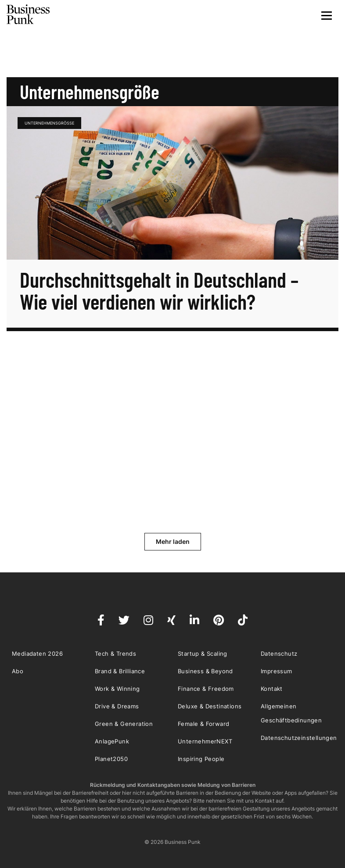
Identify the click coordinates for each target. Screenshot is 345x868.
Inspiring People (201, 759)
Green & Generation (124, 724)
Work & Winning (117, 689)
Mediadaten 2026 (37, 654)
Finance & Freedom (206, 689)
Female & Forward (203, 724)
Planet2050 (111, 759)
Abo (18, 671)
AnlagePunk (112, 741)
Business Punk (29, 14)
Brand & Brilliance (120, 671)
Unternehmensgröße (49, 123)
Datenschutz (279, 654)
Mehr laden (173, 541)
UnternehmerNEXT (205, 741)
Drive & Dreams (117, 706)
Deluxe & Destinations (210, 706)
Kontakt (272, 689)
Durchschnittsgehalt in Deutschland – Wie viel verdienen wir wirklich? (159, 290)
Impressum (277, 671)
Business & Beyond (205, 671)
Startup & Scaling (203, 654)
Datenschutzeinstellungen (299, 738)
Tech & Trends (115, 654)
